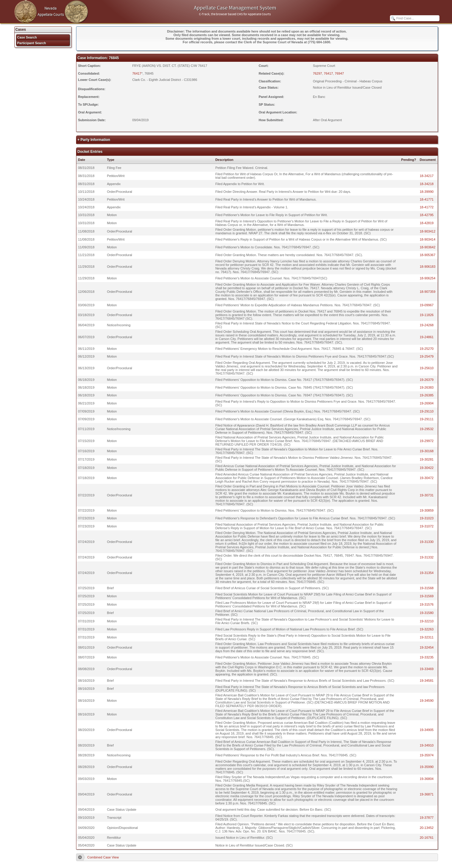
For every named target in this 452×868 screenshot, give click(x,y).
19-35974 (427, 755)
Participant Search (32, 43)
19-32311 (427, 637)
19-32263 (427, 629)
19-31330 (427, 542)
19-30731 (427, 495)
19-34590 (427, 701)
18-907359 (428, 292)
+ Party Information (94, 140)
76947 (339, 73)
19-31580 (427, 613)
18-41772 (427, 207)
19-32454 (427, 647)
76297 (318, 73)
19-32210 (427, 621)
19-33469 (427, 669)
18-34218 (427, 184)
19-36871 (427, 794)
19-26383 (427, 387)
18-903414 (428, 239)
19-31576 (427, 604)
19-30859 (427, 510)
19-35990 (427, 767)
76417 (137, 73)
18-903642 (428, 247)
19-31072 (427, 526)
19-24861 (427, 337)
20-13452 (427, 828)
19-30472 (427, 478)
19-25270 (427, 349)
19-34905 (427, 730)
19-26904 (427, 403)
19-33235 (427, 657)
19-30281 (427, 459)
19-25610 (427, 368)
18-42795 (427, 215)
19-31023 (427, 518)
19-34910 (427, 745)
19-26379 (427, 380)
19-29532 (427, 429)
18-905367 (428, 255)
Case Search (27, 37)
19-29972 (427, 441)
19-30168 (427, 451)
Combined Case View (103, 857)
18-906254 (428, 278)
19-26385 (427, 395)
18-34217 (427, 176)
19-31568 (427, 588)
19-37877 (427, 818)
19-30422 (427, 468)
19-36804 (427, 779)
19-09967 (427, 305)
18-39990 (427, 192)
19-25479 (427, 356)
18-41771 (427, 199)
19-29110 (427, 411)
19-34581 (427, 681)
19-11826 (427, 315)
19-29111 (427, 419)
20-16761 (427, 838)
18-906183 (428, 267)
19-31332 (427, 557)
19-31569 (427, 596)
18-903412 (428, 231)
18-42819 (427, 223)
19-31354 (427, 573)
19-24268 (427, 325)
